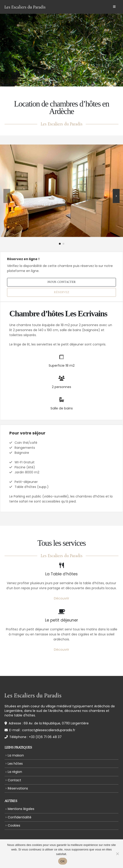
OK (63, 861)
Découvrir (61, 598)
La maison (16, 755)
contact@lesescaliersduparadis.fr (49, 730)
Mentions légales (21, 809)
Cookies (14, 825)
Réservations (18, 788)
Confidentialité (20, 817)
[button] (114, 7)
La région (15, 772)
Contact (14, 780)
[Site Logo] (25, 7)
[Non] (117, 854)
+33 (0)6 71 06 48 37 (45, 737)
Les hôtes (15, 764)
